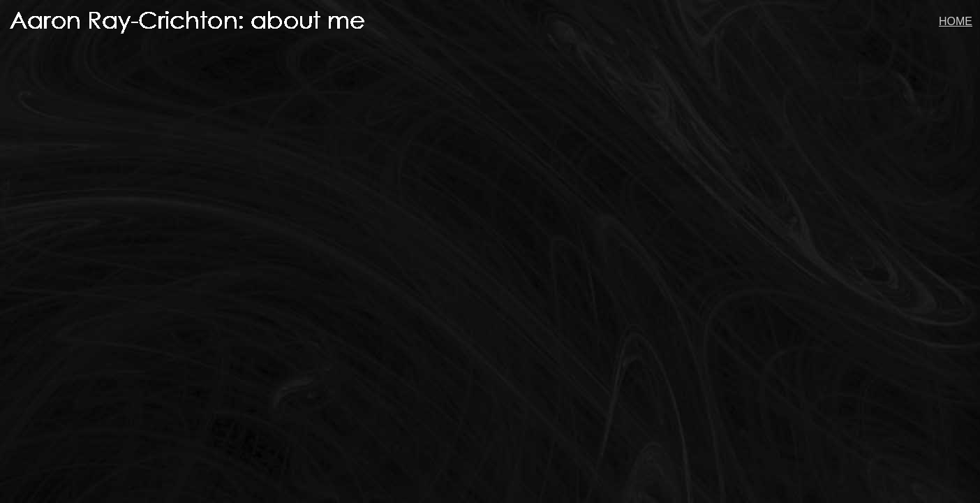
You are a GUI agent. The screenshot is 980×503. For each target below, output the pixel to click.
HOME (956, 21)
